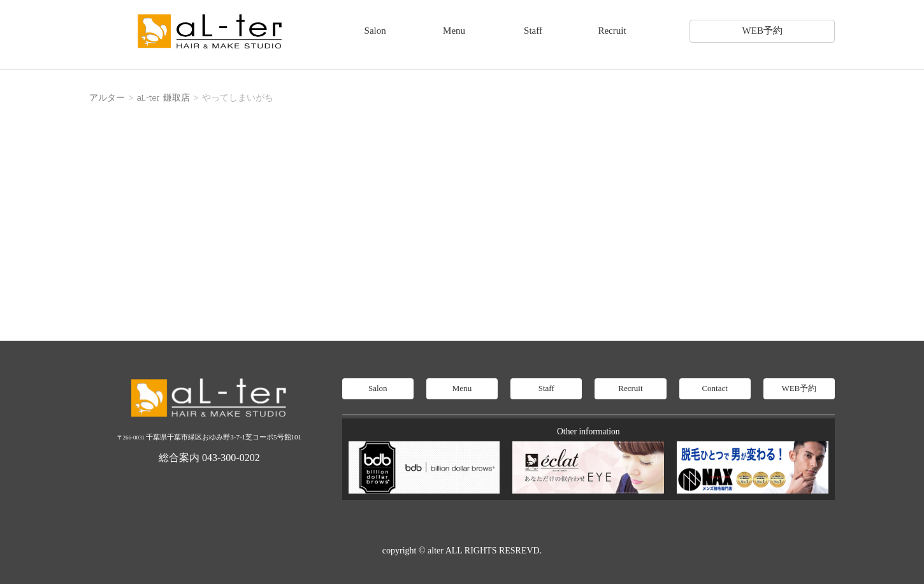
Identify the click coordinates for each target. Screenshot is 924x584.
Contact (714, 388)
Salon (375, 31)
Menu (454, 31)
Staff (533, 31)
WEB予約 (762, 31)
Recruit (612, 31)
